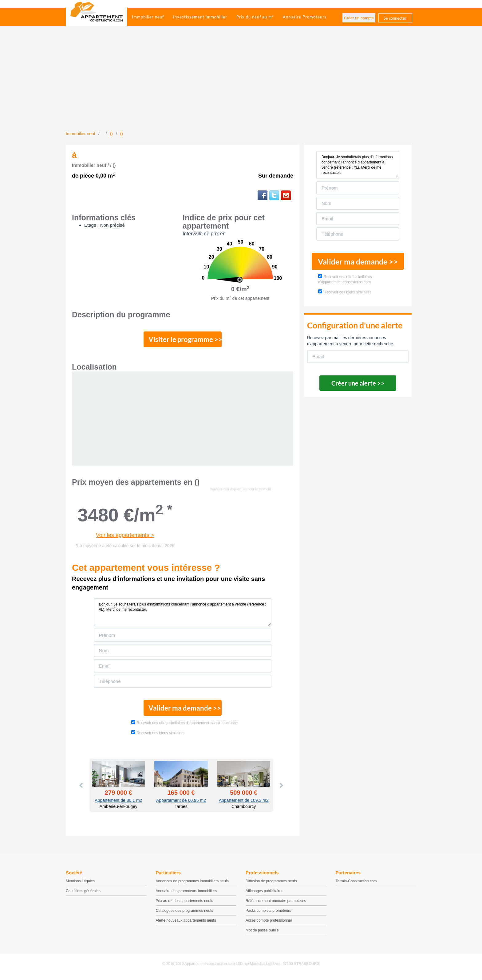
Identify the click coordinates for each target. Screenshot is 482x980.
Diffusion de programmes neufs (271, 884)
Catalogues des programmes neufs (185, 913)
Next (281, 788)
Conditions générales (83, 893)
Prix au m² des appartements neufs (185, 903)
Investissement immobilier (200, 17)
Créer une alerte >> (358, 383)
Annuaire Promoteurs (305, 17)
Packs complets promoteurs (268, 913)
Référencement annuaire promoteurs (276, 903)
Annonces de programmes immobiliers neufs (192, 884)
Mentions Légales (80, 884)
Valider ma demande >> (183, 710)
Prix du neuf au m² (255, 17)
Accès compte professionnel (269, 923)
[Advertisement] (241, 84)
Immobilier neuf (148, 17)
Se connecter (395, 18)
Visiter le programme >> (183, 340)
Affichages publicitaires (265, 893)
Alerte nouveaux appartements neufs (186, 923)
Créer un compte (359, 18)
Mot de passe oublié (262, 933)
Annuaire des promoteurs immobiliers (186, 893)
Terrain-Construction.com (356, 884)
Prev (81, 788)
